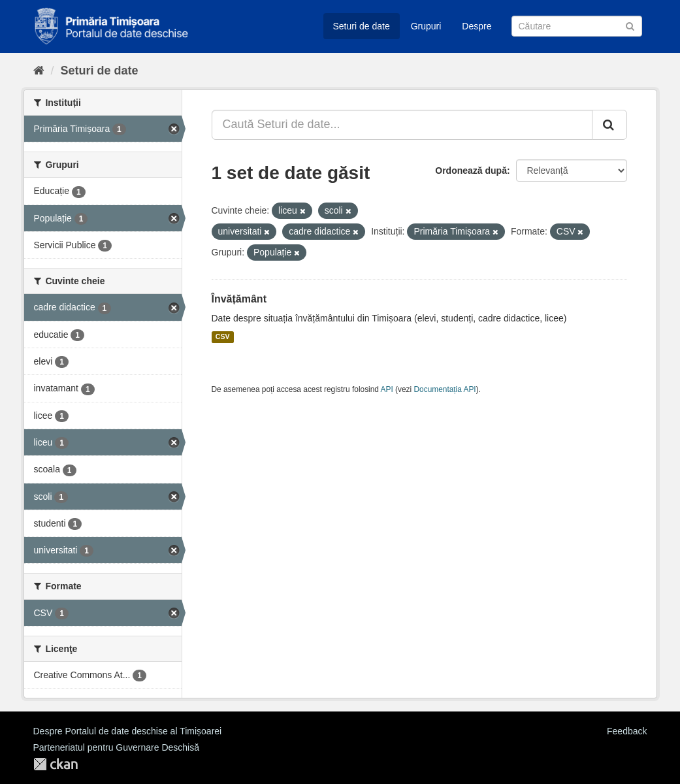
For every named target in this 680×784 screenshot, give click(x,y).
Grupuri (426, 26)
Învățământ (239, 299)
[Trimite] (630, 25)
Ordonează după (471, 171)
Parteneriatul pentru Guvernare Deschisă (116, 747)
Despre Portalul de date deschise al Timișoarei (128, 731)
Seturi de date (362, 26)
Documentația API (445, 389)
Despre (477, 26)
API (387, 389)
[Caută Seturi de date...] (402, 125)
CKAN (56, 764)
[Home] (39, 71)
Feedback (627, 731)
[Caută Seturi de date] (577, 26)
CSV (223, 337)
